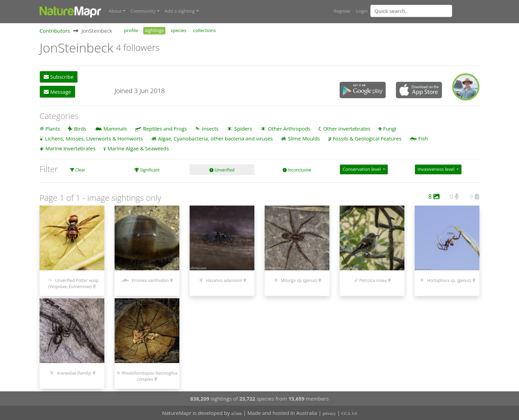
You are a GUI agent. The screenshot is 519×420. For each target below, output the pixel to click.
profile (131, 30)
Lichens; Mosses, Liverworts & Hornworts (94, 138)
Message (57, 91)
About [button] (115, 11)
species (178, 30)
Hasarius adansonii (224, 280)
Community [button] (143, 11)
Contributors (55, 30)
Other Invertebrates (347, 128)
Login (362, 11)
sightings (154, 30)
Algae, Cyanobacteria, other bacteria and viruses (215, 138)
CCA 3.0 (349, 413)
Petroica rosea (373, 280)
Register (342, 11)
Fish (423, 138)
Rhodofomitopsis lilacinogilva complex (150, 376)
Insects (210, 128)
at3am (237, 413)
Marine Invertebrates (70, 148)
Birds (80, 128)
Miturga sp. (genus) (299, 280)
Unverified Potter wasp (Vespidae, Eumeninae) (73, 283)
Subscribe (58, 77)
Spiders (243, 128)
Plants (53, 128)
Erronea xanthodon (150, 280)
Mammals (115, 128)
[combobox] (425, 11)
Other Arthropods (289, 128)
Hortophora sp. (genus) (449, 280)
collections (205, 30)
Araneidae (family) (74, 373)
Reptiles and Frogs (165, 128)
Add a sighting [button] (180, 11)
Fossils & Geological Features (367, 138)
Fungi (390, 128)
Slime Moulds (304, 138)
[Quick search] (411, 11)
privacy (329, 413)
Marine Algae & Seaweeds (138, 148)
